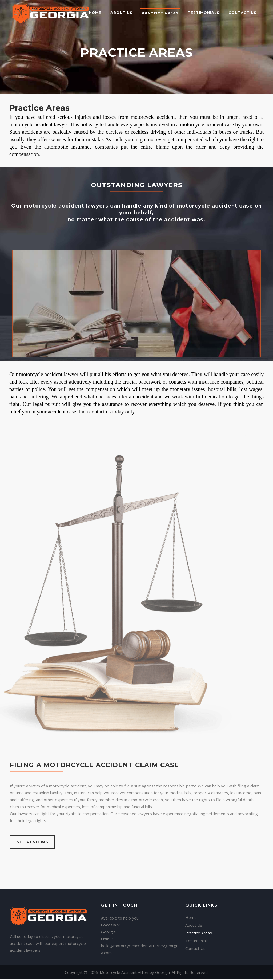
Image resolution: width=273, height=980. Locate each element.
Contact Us (195, 930)
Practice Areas (199, 914)
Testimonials (197, 922)
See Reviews (32, 842)
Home (191, 899)
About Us (194, 907)
